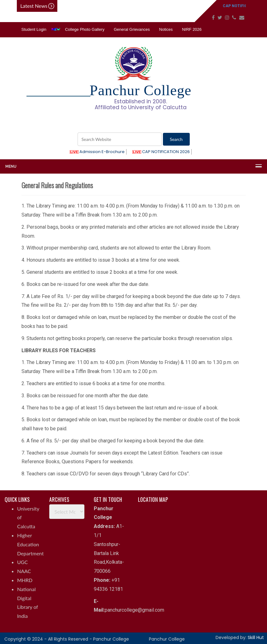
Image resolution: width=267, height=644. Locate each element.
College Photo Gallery (85, 29)
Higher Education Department (30, 544)
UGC (22, 562)
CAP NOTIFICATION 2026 (161, 152)
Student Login (34, 29)
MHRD (25, 580)
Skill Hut (256, 637)
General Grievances (132, 29)
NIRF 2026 (192, 29)
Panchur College (167, 639)
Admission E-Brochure (97, 152)
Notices (166, 29)
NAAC (24, 571)
